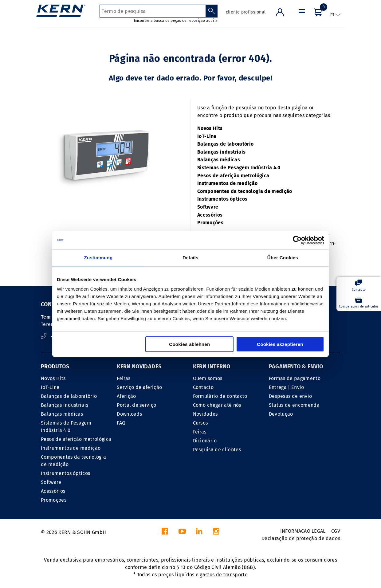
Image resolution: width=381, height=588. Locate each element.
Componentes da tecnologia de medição (245, 191)
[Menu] (302, 17)
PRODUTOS (55, 367)
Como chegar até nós (217, 405)
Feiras (124, 378)
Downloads (129, 414)
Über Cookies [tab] (283, 258)
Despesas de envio (290, 396)
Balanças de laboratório (225, 144)
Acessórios (210, 215)
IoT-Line (207, 136)
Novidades (205, 414)
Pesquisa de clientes (217, 450)
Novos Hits (210, 128)
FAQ (121, 423)
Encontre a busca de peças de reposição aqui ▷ (176, 21)
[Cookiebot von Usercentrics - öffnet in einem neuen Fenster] (297, 240)
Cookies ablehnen (189, 344)
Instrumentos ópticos (222, 199)
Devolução (281, 414)
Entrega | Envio (287, 387)
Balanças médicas (219, 160)
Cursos (200, 423)
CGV (336, 531)
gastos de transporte (224, 575)
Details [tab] (190, 258)
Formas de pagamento (295, 378)
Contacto (203, 387)
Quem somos (208, 378)
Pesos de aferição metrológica (233, 176)
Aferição (126, 396)
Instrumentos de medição (227, 183)
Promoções (210, 223)
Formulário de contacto (220, 396)
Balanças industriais (221, 152)
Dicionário (205, 441)
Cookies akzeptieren (280, 344)
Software (208, 207)
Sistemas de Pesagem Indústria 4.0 (239, 168)
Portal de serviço (136, 405)
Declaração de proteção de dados (301, 538)
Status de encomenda (294, 405)
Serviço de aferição (139, 387)
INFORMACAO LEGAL (303, 531)
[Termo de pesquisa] (153, 11)
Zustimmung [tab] (98, 258)
